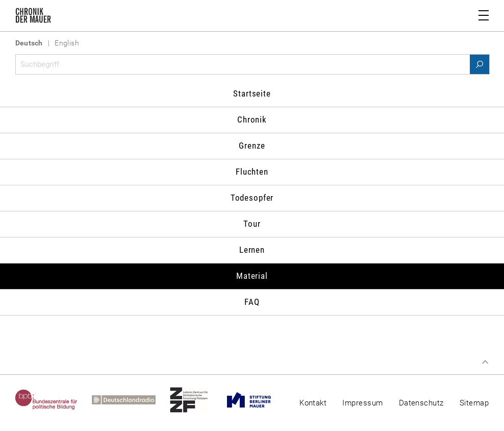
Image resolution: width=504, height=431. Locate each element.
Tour (252, 224)
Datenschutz (421, 403)
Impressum (362, 403)
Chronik (252, 119)
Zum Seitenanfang (485, 362)
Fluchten (252, 172)
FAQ (252, 302)
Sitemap (474, 403)
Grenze (252, 146)
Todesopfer (252, 198)
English (67, 43)
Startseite (252, 93)
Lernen (252, 250)
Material (252, 276)
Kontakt (313, 403)
